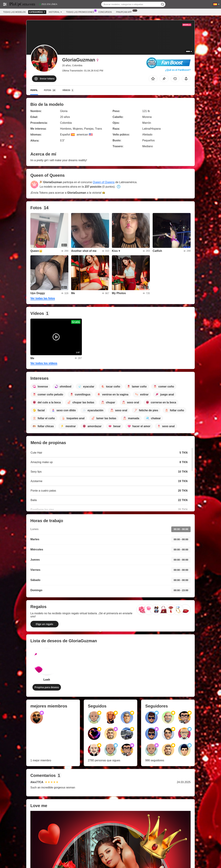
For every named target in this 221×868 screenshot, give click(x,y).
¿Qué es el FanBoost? (178, 70)
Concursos (105, 12)
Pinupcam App (125, 12)
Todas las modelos (14, 12)
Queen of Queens (104, 182)
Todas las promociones (81, 12)
